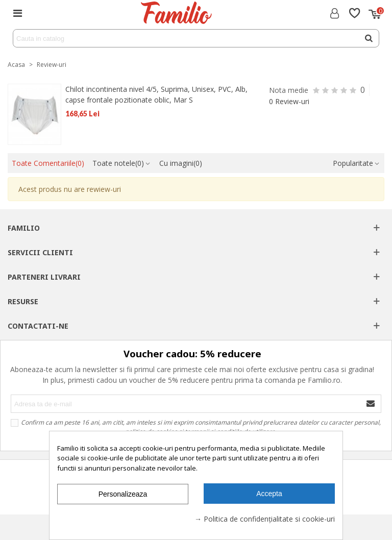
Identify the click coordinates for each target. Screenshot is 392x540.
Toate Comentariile (48, 163)
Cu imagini (181, 163)
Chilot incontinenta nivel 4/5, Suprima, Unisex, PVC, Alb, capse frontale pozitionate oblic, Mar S (156, 94)
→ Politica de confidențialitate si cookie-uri (265, 519)
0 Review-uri (289, 101)
